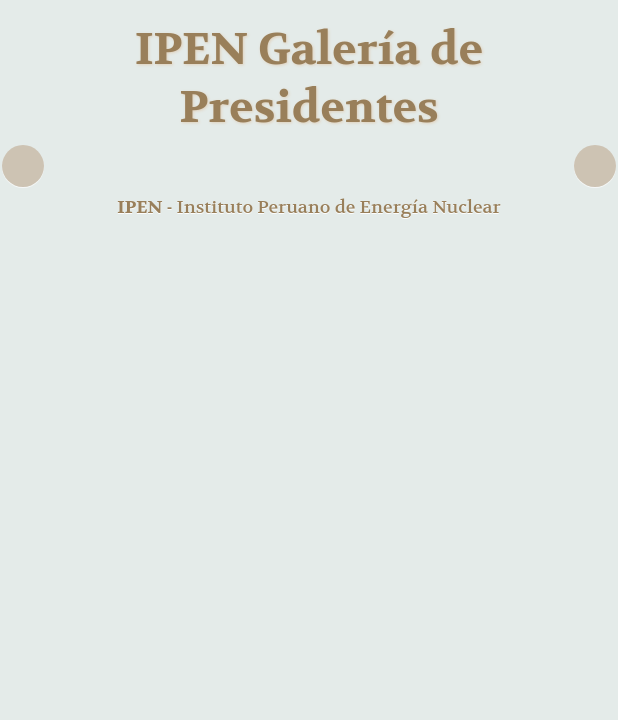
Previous (23, 166)
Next (595, 166)
